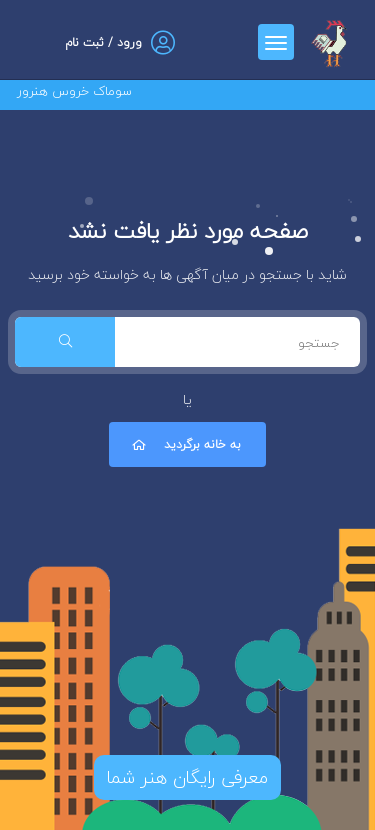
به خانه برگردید (185, 444)
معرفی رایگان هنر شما (187, 777)
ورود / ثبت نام (103, 42)
